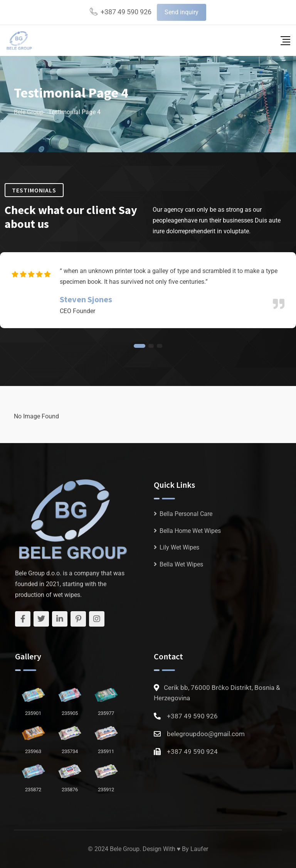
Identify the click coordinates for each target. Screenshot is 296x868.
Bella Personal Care (186, 514)
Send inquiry (182, 12)
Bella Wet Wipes (181, 564)
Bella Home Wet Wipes (190, 531)
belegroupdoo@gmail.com (206, 734)
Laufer (199, 849)
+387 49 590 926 (126, 12)
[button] (140, 346)
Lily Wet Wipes (179, 547)
